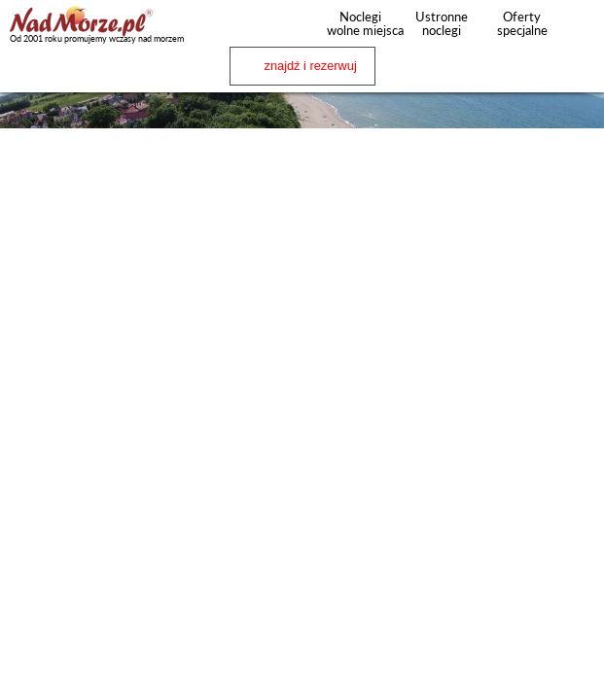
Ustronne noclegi (442, 23)
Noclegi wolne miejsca (360, 23)
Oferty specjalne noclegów (522, 30)
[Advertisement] (302, 269)
